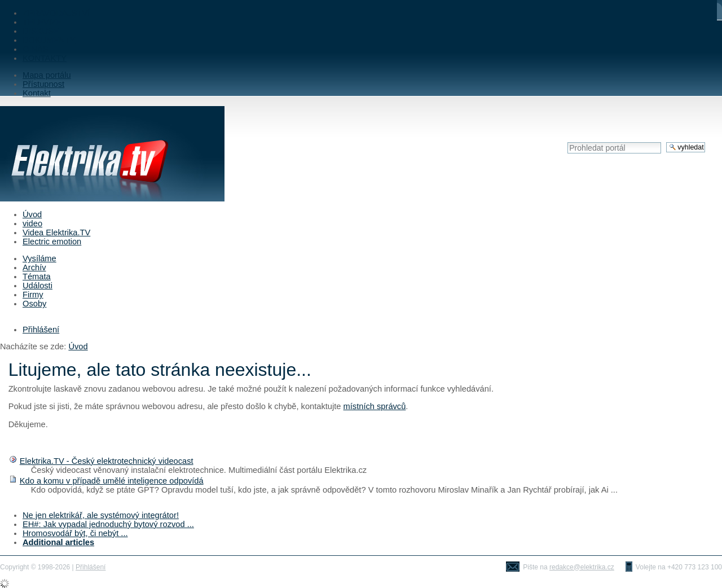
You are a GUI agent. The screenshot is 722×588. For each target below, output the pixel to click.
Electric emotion (52, 242)
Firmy (33, 295)
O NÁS (36, 49)
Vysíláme (39, 258)
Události (38, 286)
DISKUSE (41, 31)
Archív (34, 267)
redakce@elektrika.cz (582, 567)
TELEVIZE (42, 22)
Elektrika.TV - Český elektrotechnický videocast (107, 461)
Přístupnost (43, 84)
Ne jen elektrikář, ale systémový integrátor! (101, 515)
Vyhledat (567, 142)
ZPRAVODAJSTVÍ (56, 13)
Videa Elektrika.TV (56, 232)
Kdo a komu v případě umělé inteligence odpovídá (112, 481)
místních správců (375, 406)
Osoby (34, 304)
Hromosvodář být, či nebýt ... (75, 533)
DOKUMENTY (49, 40)
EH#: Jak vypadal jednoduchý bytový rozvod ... (108, 524)
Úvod (32, 214)
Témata (37, 277)
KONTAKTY (45, 58)
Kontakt (37, 93)
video (32, 223)
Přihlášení (41, 330)
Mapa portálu (47, 75)
